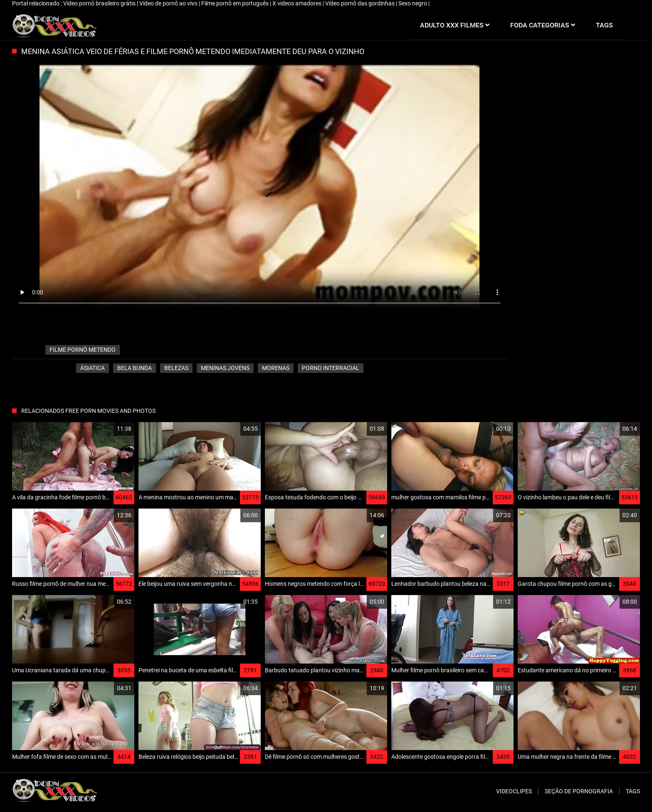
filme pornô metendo (83, 350)
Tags (633, 791)
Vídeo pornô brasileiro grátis (100, 3)
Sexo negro (413, 3)
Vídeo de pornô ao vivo (169, 3)
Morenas (276, 368)
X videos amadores (298, 3)
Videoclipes (514, 791)
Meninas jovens (225, 368)
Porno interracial (331, 368)
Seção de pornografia (579, 791)
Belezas (176, 368)
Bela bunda (135, 368)
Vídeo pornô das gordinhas (361, 3)
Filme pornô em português (236, 3)
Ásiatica (93, 368)
